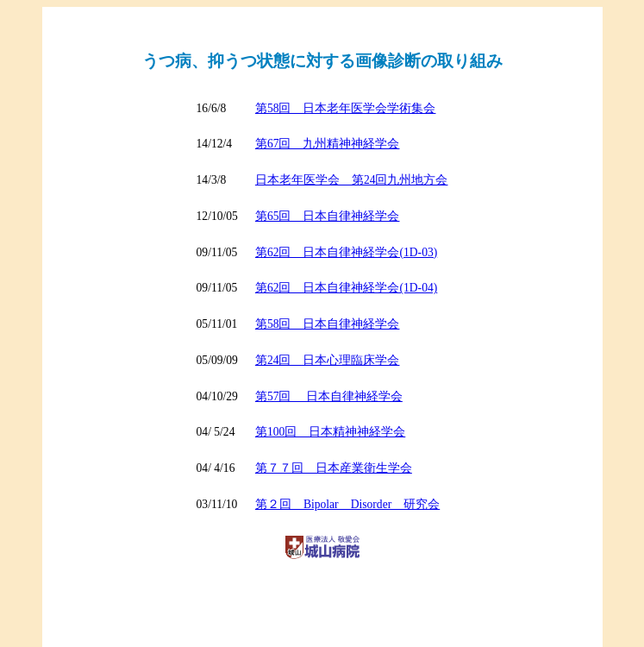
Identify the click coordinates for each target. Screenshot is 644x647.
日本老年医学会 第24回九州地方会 (352, 180)
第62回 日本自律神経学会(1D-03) (346, 252)
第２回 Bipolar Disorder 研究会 (347, 504)
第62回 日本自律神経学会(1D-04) (346, 288)
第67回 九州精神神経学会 (328, 144)
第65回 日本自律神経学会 (328, 216)
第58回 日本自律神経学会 (328, 324)
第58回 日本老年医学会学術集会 (346, 108)
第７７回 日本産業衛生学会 (334, 468)
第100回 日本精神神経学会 (330, 432)
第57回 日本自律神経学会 (329, 396)
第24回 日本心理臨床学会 (328, 360)
